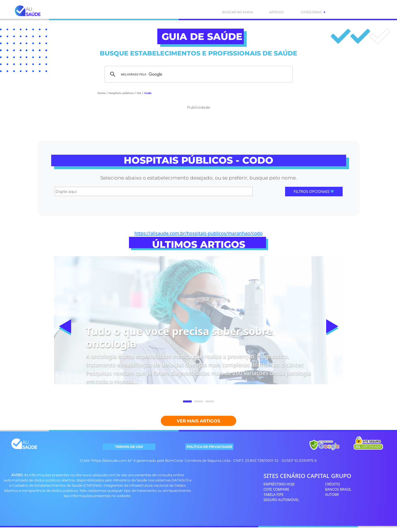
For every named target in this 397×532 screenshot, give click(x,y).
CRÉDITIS (333, 484)
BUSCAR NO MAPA (231, 12)
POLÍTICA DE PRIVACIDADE (209, 447)
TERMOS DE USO (129, 447)
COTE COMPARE (276, 489)
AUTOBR (332, 495)
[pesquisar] (198, 74)
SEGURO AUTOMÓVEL (281, 500)
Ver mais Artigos (198, 421)
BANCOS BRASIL (338, 489)
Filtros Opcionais (314, 191)
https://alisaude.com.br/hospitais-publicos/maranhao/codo (198, 233)
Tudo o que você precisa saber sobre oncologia (179, 337)
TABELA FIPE (273, 495)
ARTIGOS (276, 12)
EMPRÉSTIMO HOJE (279, 484)
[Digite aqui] (154, 191)
